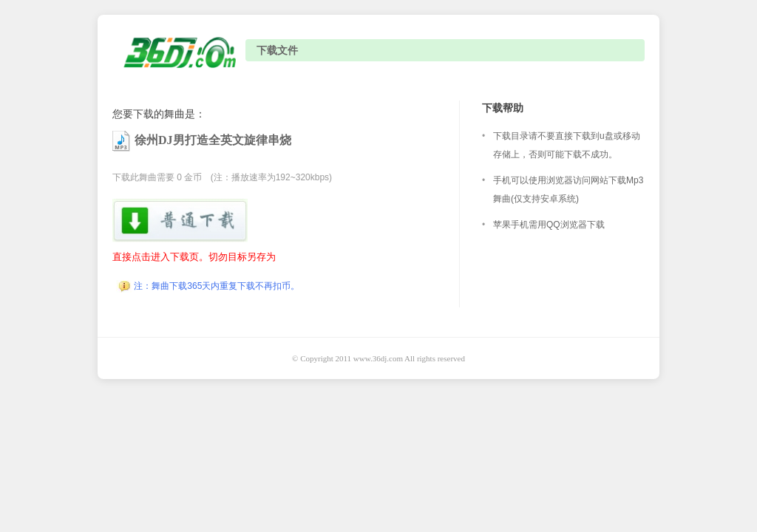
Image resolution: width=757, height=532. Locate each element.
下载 (181, 221)
